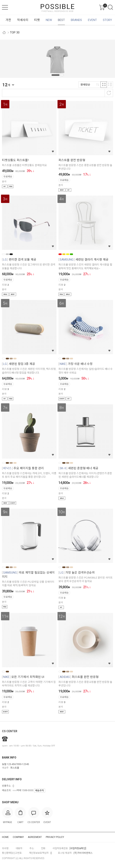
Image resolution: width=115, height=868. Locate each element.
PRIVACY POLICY (55, 837)
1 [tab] (56, 75)
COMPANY (18, 837)
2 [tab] (62, 75)
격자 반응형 (104, 85)
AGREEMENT (35, 837)
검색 (110, 7)
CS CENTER (10, 731)
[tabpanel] (57, 59)
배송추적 (40, 791)
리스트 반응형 (110, 85)
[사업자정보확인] (78, 848)
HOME (5, 837)
